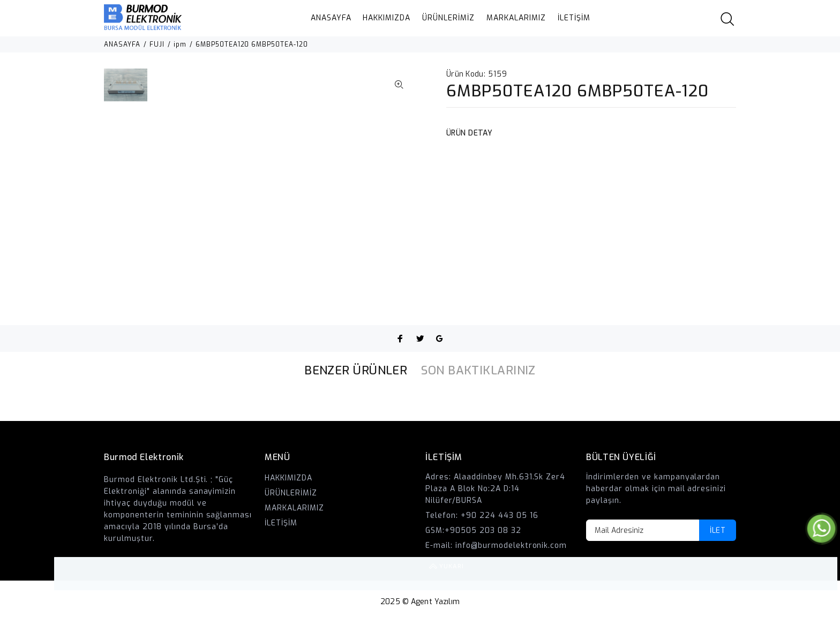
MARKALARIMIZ (516, 18)
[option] (126, 90)
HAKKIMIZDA (387, 18)
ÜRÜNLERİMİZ (448, 18)
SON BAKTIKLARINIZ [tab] (478, 370)
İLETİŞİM (574, 18)
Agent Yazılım (435, 602)
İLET (718, 531)
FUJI (157, 44)
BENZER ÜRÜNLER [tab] (356, 370)
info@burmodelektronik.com (511, 545)
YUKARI (821, 574)
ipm (180, 44)
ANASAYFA (331, 18)
